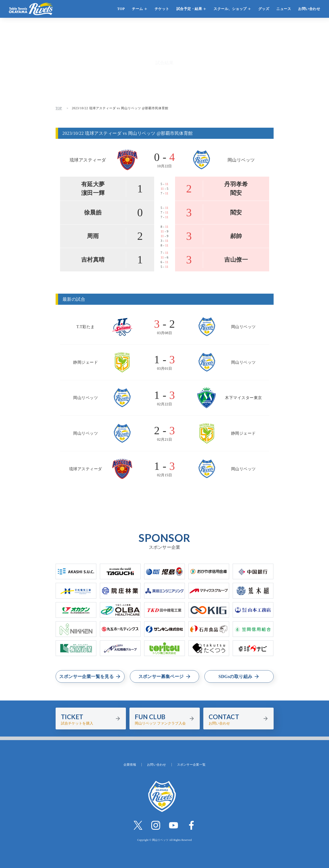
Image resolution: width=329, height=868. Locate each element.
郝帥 (236, 236)
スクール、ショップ (230, 9)
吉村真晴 (93, 260)
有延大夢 (93, 184)
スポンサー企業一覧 (191, 765)
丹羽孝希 (236, 184)
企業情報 (130, 765)
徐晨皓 (93, 213)
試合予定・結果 (189, 9)
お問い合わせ (309, 9)
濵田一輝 (93, 193)
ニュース (284, 9)
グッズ (264, 9)
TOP (121, 9)
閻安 (236, 193)
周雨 (93, 236)
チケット (162, 9)
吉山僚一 (236, 260)
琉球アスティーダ (88, 160)
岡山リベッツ (241, 160)
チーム (137, 9)
